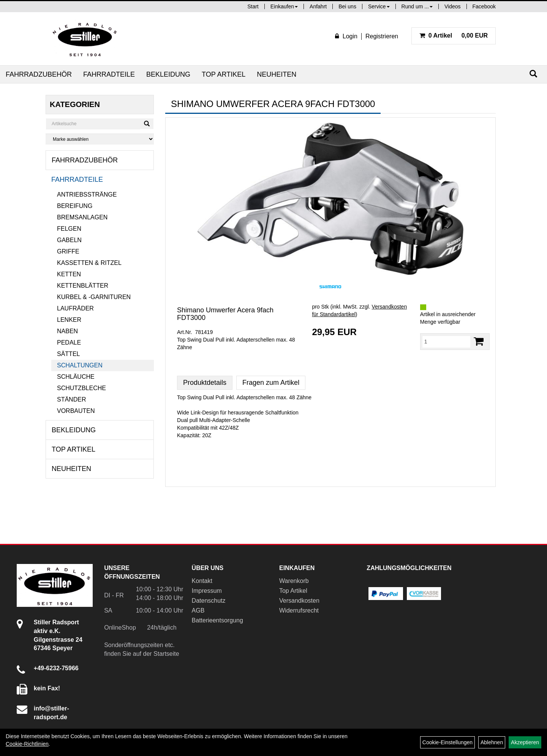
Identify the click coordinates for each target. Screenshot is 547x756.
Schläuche (76, 377)
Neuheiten (277, 74)
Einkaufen (284, 6)
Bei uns (347, 6)
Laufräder (75, 308)
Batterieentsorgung (217, 620)
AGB (198, 610)
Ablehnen (492, 742)
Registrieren (382, 36)
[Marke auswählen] (100, 139)
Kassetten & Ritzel (89, 263)
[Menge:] (446, 342)
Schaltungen (80, 365)
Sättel (68, 354)
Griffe (68, 251)
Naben (67, 331)
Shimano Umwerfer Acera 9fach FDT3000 (225, 314)
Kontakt (202, 581)
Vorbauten (76, 411)
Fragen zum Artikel (271, 383)
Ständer (71, 399)
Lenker (69, 320)
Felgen (69, 229)
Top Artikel (224, 74)
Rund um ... (417, 6)
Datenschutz (209, 601)
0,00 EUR (454, 35)
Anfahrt (318, 6)
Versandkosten (299, 601)
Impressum (207, 591)
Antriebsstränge (87, 195)
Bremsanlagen (82, 217)
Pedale (69, 343)
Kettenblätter (83, 286)
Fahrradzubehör (39, 74)
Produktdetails (205, 383)
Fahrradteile (109, 74)
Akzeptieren (525, 742)
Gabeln (69, 240)
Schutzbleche (81, 388)
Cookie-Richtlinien (27, 744)
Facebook (484, 6)
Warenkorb (294, 581)
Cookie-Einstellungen (447, 742)
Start (253, 6)
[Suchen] (533, 74)
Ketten (69, 274)
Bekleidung (168, 74)
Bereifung (75, 206)
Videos (453, 6)
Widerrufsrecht (299, 610)
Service (379, 6)
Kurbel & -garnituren (94, 297)
